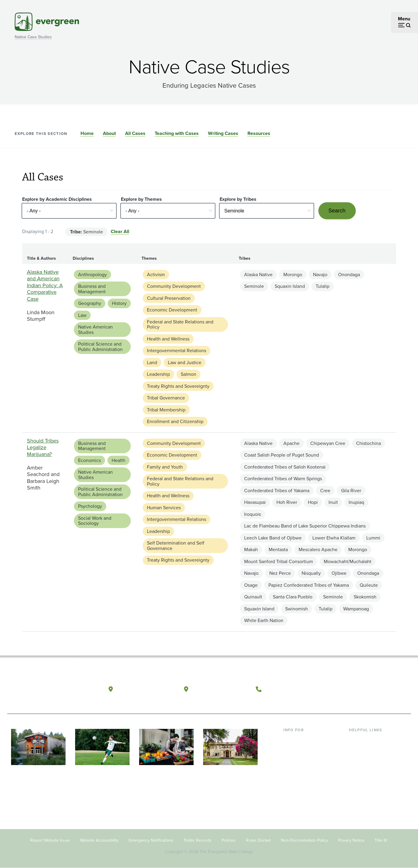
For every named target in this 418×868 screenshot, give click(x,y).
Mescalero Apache (318, 549)
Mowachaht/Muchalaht (348, 561)
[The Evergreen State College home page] (50, 691)
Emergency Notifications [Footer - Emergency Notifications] (151, 840)
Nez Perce (280, 573)
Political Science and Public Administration (100, 347)
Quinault (253, 597)
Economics (89, 460)
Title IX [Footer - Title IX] (381, 840)
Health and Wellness (168, 339)
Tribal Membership (166, 410)
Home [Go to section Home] (87, 133)
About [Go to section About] (109, 133)
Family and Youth (165, 467)
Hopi (313, 502)
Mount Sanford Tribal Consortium (279, 561)
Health (118, 460)
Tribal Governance (166, 398)
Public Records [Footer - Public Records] (198, 840)
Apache (291, 443)
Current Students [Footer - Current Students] (301, 739)
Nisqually (311, 573)
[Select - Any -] (69, 211)
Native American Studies (95, 330)
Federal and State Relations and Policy (180, 324)
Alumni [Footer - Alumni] (291, 787)
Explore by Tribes (238, 199)
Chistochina (368, 443)
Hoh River (287, 502)
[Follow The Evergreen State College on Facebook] (348, 689)
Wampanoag (356, 609)
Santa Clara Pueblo (293, 597)
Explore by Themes (141, 199)
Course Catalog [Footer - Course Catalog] (365, 768)
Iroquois (253, 514)
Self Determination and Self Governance (176, 546)
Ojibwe (339, 573)
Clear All (120, 231)
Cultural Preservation (169, 298)
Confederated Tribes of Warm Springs (283, 479)
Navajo (320, 275)
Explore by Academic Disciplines (57, 199)
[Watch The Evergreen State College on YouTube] (360, 689)
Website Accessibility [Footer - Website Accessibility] (99, 840)
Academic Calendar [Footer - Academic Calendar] (369, 778)
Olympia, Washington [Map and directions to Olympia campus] (146, 689)
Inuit (333, 502)
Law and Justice (185, 362)
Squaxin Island (290, 286)
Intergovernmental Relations (177, 351)
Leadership (158, 374)
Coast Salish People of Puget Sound (282, 455)
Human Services (164, 508)
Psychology (90, 506)
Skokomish (365, 597)
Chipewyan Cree (328, 443)
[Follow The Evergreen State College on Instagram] (372, 689)
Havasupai (255, 502)
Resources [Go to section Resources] (259, 133)
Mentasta (278, 549)
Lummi (373, 538)
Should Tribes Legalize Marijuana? (43, 447)
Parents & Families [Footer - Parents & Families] (303, 758)
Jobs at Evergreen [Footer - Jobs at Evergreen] (368, 797)
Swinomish (297, 609)
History (119, 303)
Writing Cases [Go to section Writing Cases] (223, 133)
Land (152, 362)
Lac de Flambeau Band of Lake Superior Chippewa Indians (305, 526)
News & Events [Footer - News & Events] (364, 787)
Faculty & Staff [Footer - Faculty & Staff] (298, 768)
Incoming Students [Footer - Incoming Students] (303, 749)
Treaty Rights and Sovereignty (178, 386)
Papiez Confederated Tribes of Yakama (309, 585)
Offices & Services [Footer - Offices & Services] (368, 758)
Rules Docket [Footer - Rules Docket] (258, 840)
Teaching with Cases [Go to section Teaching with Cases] (177, 133)
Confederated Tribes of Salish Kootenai (285, 467)
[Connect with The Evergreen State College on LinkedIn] (384, 689)
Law (82, 315)
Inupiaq (356, 502)
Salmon (189, 374)
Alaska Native (258, 275)
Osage (251, 585)
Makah (251, 549)
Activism (156, 275)
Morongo (293, 275)
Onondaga (349, 275)
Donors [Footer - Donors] (291, 778)
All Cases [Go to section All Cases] (135, 133)
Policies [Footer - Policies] (229, 840)
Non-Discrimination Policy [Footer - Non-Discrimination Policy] (304, 840)
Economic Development (172, 310)
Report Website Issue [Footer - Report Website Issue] (50, 840)
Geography (90, 303)
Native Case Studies (33, 37)
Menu (404, 19)
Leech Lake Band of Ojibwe (273, 538)
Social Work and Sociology (95, 521)
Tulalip (323, 286)
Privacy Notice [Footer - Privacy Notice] (351, 840)
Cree (325, 491)
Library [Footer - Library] (356, 739)
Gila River (351, 491)
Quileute (369, 585)
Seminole (254, 286)
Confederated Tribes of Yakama (277, 491)
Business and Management (92, 289)
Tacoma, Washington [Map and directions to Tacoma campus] (220, 689)
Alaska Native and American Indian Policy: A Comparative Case (45, 285)
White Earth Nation (264, 620)
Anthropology (92, 275)
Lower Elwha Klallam (334, 538)
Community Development (174, 286)
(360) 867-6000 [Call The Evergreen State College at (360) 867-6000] (287, 689)
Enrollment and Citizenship (175, 421)
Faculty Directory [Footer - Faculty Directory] (367, 749)
